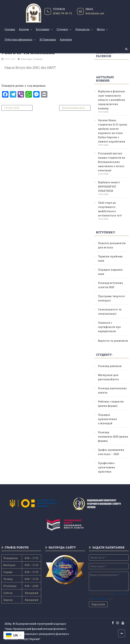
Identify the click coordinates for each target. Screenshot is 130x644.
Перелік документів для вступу (112, 245)
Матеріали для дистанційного (108, 377)
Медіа (101, 29)
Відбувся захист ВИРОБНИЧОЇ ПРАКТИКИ (109, 186)
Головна (10, 29)
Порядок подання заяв (110, 272)
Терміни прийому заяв (110, 258)
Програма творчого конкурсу (111, 298)
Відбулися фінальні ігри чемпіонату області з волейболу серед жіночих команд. (112, 100)
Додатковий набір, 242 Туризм (76, 108)
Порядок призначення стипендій (107, 419)
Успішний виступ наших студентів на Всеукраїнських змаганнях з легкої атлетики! (112, 162)
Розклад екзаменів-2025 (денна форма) (113, 436)
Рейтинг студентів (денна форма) (111, 404)
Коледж (24, 29)
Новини (38, 59)
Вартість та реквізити (113, 341)
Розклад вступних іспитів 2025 (110, 285)
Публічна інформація (18, 40)
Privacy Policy (121, 594)
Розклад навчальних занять (112, 390)
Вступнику (43, 29)
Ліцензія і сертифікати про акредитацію (109, 327)
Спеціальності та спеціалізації (110, 311)
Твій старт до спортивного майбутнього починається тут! (110, 209)
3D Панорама (48, 40)
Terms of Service (100, 599)
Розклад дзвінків (110, 366)
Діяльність (83, 29)
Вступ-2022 (13, 108)
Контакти (66, 40)
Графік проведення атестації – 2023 (111, 452)
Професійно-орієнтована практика (107, 467)
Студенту (62, 29)
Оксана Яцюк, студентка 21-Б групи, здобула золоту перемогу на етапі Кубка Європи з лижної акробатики (113, 131)
